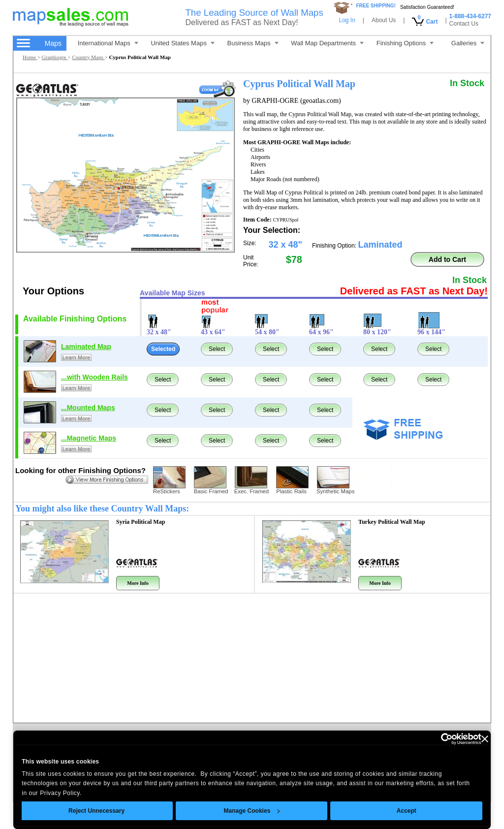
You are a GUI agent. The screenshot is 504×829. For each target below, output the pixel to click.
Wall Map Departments (327, 43)
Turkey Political (392, 522)
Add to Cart (447, 259)
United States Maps (182, 43)
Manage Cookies (252, 811)
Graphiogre (55, 57)
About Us (384, 20)
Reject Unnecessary (96, 811)
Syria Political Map (141, 522)
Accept (407, 811)
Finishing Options (405, 43)
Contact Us (464, 24)
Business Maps (253, 43)
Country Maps (88, 57)
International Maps (108, 43)
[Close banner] (485, 739)
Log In (347, 20)
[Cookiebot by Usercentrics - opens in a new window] (438, 739)
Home (30, 57)
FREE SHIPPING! (376, 6)
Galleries (468, 43)
